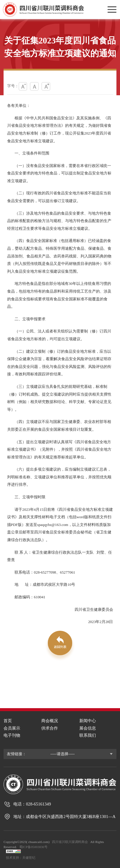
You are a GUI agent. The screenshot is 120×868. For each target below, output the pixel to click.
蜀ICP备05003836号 (33, 847)
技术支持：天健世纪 (21, 858)
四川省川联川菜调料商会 (70, 842)
